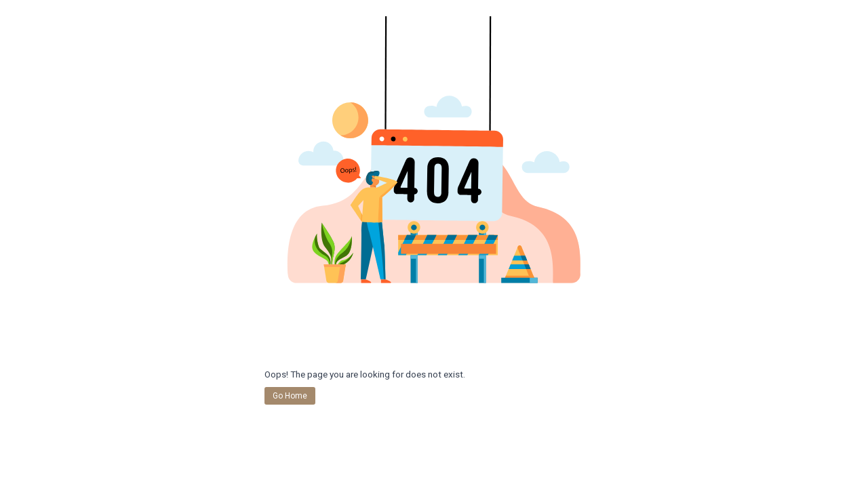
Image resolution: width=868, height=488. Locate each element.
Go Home (290, 396)
